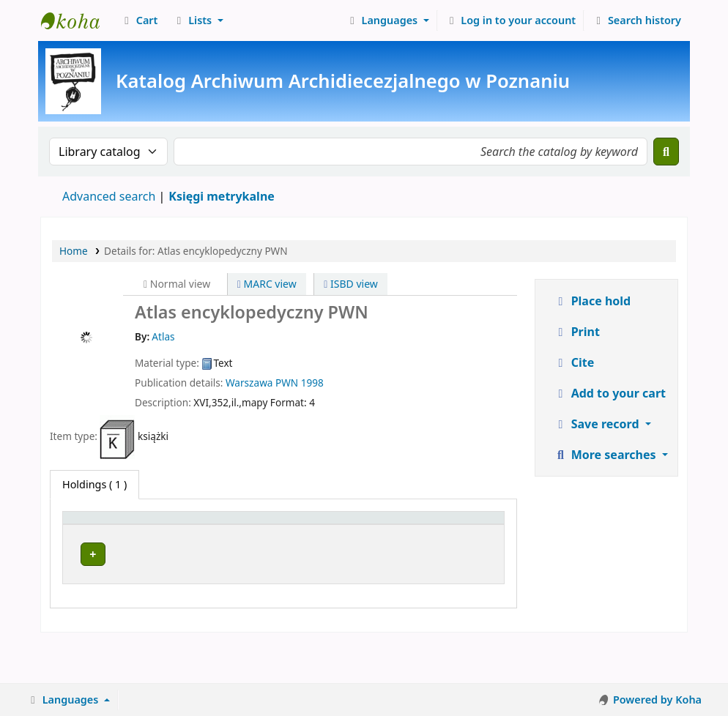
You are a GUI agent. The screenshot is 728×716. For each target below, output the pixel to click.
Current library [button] (172, 541)
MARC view (267, 284)
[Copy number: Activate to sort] (402, 533)
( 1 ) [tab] (94, 484)
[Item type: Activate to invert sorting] (95, 533)
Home (74, 251)
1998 (312, 383)
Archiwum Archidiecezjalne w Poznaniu (78, 20)
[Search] (666, 152)
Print (577, 332)
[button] (139, 20)
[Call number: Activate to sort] (322, 533)
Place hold (593, 301)
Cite (574, 362)
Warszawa (249, 383)
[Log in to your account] (511, 20)
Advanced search (109, 196)
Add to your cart (610, 393)
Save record (598, 424)
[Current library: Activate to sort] (205, 533)
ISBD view (351, 284)
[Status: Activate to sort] (473, 533)
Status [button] (465, 541)
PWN (287, 383)
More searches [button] (606, 455)
